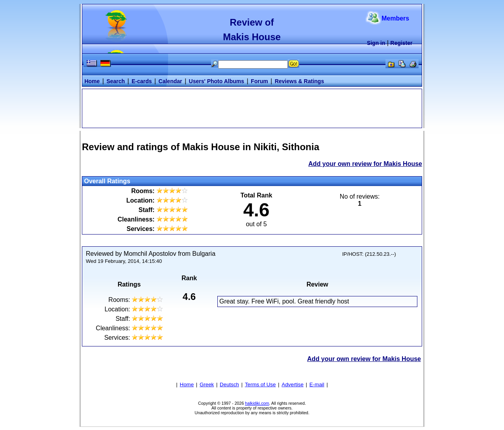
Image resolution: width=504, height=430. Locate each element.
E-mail (317, 384)
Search (116, 81)
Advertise (293, 384)
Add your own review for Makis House (365, 164)
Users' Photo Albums (217, 81)
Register (401, 43)
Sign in (376, 43)
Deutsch (229, 384)
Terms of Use (260, 384)
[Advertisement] (252, 108)
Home (92, 81)
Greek (207, 384)
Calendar (170, 81)
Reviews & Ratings (299, 81)
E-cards (142, 81)
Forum (259, 81)
